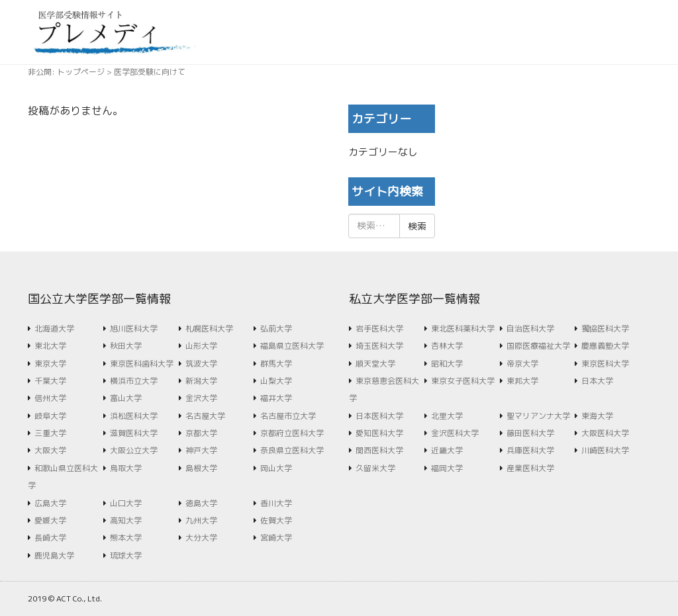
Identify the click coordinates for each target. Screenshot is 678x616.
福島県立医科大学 (292, 346)
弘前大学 (276, 329)
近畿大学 (447, 450)
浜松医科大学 (134, 416)
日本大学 (597, 381)
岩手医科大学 (379, 329)
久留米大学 (375, 468)
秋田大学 (126, 346)
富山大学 (126, 398)
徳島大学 (201, 503)
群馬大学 (276, 364)
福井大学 (276, 398)
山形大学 (201, 346)
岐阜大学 (50, 416)
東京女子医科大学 (463, 381)
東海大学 (597, 416)
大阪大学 (50, 450)
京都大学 (201, 433)
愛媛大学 (50, 520)
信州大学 (50, 398)
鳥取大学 (126, 468)
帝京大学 (522, 364)
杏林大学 (447, 346)
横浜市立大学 (134, 381)
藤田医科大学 (530, 433)
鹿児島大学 (54, 555)
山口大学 (126, 503)
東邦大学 (522, 381)
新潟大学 (201, 381)
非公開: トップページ (66, 72)
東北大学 (50, 346)
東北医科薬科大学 (463, 329)
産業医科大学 (530, 468)
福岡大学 (447, 468)
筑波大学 (201, 364)
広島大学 (50, 503)
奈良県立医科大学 (292, 450)
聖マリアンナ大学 (538, 416)
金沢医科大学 (455, 433)
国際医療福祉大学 (538, 346)
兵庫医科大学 (530, 450)
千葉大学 (50, 381)
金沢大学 (201, 398)
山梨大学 (276, 381)
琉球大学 (126, 555)
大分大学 (201, 538)
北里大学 (447, 416)
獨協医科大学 (605, 329)
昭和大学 (447, 364)
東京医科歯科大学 (142, 364)
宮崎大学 (276, 538)
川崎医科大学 (605, 450)
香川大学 (276, 503)
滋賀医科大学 (134, 433)
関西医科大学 (379, 450)
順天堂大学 (375, 364)
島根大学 (201, 468)
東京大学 (50, 364)
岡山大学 (276, 468)
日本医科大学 (379, 416)
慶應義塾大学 (605, 346)
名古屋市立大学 (288, 416)
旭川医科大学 (134, 329)
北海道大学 (54, 329)
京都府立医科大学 (292, 433)
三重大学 (50, 433)
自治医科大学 (530, 329)
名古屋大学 (205, 416)
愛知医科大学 (379, 433)
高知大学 (126, 520)
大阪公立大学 (134, 450)
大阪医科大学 (605, 433)
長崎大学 (50, 538)
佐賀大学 (276, 520)
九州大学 (201, 520)
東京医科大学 (605, 364)
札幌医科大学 (209, 329)
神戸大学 (201, 450)
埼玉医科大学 (379, 346)
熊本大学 (126, 538)
